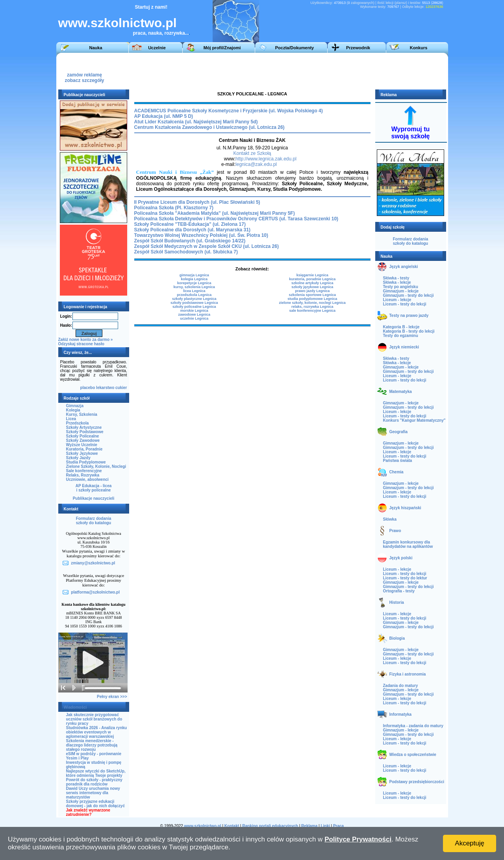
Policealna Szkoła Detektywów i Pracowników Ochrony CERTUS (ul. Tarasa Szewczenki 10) (236, 219)
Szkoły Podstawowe (85, 432)
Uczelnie (157, 48)
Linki (325, 826)
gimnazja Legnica (194, 275)
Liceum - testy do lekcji (405, 304)
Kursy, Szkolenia (82, 414)
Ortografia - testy (399, 591)
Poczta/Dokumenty (295, 48)
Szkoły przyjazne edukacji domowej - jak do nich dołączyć (95, 804)
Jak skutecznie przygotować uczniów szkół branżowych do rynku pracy (94, 719)
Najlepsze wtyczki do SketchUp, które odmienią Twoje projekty (96, 773)
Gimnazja (75, 406)
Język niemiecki (404, 347)
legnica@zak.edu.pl (256, 164)
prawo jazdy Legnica (312, 291)
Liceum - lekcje (397, 300)
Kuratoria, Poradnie (84, 449)
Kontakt (232, 826)
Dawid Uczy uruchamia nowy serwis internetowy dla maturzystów (93, 793)
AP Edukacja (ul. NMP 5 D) (164, 116)
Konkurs (419, 48)
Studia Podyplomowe (86, 462)
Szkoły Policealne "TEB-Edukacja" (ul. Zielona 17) (190, 224)
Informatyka (401, 714)
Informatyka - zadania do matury (413, 726)
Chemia (397, 472)
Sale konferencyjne (84, 471)
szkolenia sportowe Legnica (312, 295)
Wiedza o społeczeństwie (413, 755)
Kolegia (73, 410)
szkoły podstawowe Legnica (194, 303)
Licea (71, 419)
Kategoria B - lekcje (401, 327)
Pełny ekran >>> (112, 697)
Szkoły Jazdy (78, 458)
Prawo (395, 531)
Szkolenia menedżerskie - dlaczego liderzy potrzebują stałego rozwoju (92, 745)
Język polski (401, 558)
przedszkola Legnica (194, 295)
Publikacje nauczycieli (94, 498)
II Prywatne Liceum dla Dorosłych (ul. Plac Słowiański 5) (197, 202)
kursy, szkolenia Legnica (194, 287)
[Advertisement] (300, 71)
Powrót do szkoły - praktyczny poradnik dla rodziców (94, 782)
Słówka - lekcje (397, 282)
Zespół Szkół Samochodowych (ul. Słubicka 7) (186, 252)
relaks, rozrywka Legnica (312, 307)
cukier (121, 388)
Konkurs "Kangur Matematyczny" (414, 420)
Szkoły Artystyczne (84, 427)
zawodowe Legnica (194, 315)
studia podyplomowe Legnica (312, 299)
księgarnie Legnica (312, 275)
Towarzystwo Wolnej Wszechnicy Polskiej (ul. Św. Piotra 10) (201, 235)
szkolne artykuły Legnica (312, 283)
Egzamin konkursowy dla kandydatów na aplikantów (408, 544)
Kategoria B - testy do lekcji (409, 331)
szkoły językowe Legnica (312, 287)
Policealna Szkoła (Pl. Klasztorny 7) (174, 208)
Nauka (95, 48)
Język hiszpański (405, 508)
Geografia (399, 432)
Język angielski (404, 267)
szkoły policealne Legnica (194, 307)
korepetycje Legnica (194, 283)
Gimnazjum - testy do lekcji (409, 295)
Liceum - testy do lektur (405, 578)
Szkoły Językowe (82, 453)
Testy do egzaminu (401, 336)
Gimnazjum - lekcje (401, 291)
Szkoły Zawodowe (83, 440)
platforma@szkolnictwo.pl (95, 592)
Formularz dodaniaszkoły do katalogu (94, 521)
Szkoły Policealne (83, 436)
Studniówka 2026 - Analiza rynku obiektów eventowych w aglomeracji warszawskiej (97, 732)
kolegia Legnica (194, 279)
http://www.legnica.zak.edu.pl (266, 159)
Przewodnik (358, 48)
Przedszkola (78, 423)
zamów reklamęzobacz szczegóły (84, 75)
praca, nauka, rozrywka (159, 33)
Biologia (397, 638)
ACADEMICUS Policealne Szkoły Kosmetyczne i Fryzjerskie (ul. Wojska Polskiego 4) (229, 111)
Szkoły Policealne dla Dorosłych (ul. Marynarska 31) (192, 230)
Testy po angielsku (401, 287)
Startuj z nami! (151, 7)
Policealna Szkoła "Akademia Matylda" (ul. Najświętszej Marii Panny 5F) (215, 213)
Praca (338, 826)
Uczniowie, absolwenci (87, 479)
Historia (397, 602)
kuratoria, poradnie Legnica (312, 279)
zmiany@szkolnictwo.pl (93, 563)
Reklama (309, 826)
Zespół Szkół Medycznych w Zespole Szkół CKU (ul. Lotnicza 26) (207, 246)
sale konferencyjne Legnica (312, 311)
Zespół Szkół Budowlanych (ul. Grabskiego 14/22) (190, 241)
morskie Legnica (194, 311)
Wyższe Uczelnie (82, 445)
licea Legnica (194, 291)
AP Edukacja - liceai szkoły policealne (94, 488)
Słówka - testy (396, 278)
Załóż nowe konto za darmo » (86, 340)
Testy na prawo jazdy (409, 316)
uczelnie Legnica (194, 318)
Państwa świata (398, 461)
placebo (88, 388)
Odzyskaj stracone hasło (81, 344)
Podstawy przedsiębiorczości (417, 782)
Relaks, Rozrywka (83, 475)
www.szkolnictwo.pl (118, 23)
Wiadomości (75, 707)
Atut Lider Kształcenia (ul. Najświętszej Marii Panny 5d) (196, 122)
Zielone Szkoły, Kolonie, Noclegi (96, 466)
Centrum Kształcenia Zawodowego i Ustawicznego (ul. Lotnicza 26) (209, 127)
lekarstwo (105, 388)
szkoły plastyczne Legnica (194, 299)
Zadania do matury (401, 686)
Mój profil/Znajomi (222, 48)
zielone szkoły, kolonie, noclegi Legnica (312, 303)
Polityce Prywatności (358, 839)
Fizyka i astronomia (408, 674)
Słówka (390, 519)
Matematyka (401, 392)
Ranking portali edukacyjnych (270, 826)
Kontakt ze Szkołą (252, 153)
